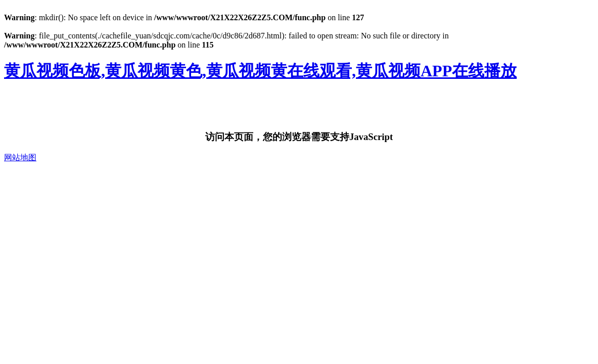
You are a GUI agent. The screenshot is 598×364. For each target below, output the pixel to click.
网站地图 (20, 157)
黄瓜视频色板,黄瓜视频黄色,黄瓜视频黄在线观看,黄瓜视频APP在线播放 (260, 71)
